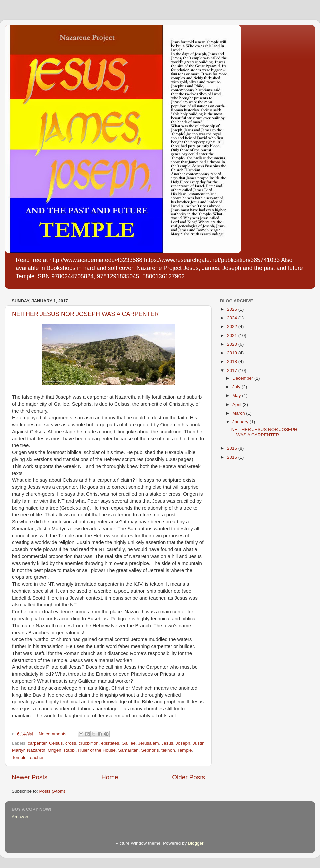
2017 (233, 370)
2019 (233, 353)
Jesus (167, 743)
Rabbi (69, 750)
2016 (233, 448)
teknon (168, 750)
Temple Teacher (28, 757)
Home (110, 777)
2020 (233, 344)
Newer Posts (29, 777)
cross (71, 743)
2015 (233, 457)
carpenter (37, 743)
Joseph (183, 743)
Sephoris (150, 750)
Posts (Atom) (52, 791)
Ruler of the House (97, 750)
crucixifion (89, 743)
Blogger (196, 843)
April (237, 404)
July (237, 387)
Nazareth (36, 750)
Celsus (56, 743)
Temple (185, 750)
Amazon (20, 817)
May (237, 395)
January (241, 422)
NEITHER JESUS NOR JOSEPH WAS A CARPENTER (85, 314)
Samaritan (128, 750)
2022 (233, 326)
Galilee (129, 743)
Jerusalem (148, 743)
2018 (233, 361)
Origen (54, 750)
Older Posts (188, 777)
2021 (233, 335)
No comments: (54, 734)
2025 (233, 309)
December (243, 378)
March (239, 413)
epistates (110, 743)
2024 (233, 318)
